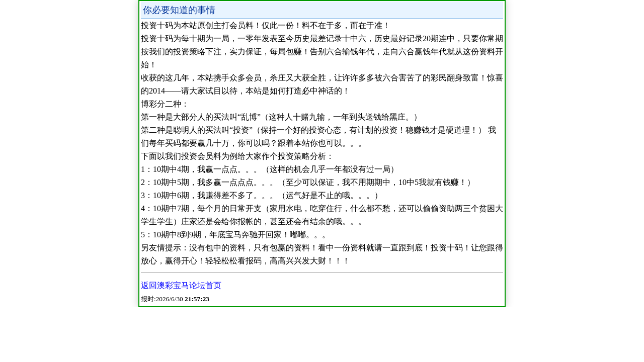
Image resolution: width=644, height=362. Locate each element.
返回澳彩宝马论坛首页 (181, 285)
